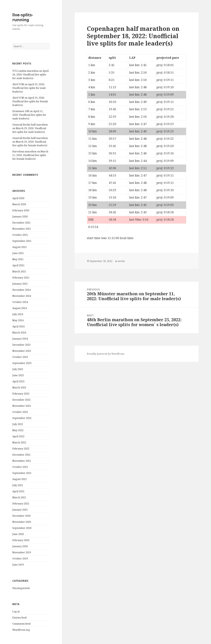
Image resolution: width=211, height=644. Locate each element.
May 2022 (18, 430)
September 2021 (22, 473)
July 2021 (18, 485)
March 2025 (19, 271)
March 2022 (19, 442)
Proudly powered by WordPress (106, 354)
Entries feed (19, 618)
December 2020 (21, 516)
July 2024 (18, 314)
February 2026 (21, 210)
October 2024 (20, 302)
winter (121, 261)
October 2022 (20, 412)
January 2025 (20, 284)
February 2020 (21, 540)
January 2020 (20, 546)
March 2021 (19, 497)
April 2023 (18, 381)
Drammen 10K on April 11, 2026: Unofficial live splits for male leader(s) (29, 115)
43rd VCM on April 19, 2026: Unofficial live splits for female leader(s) (30, 101)
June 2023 (18, 375)
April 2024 (18, 326)
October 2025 (20, 235)
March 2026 (19, 204)
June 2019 (18, 565)
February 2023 (21, 394)
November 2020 (22, 522)
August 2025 (20, 247)
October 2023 (20, 357)
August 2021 (20, 479)
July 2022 (18, 424)
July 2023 (18, 369)
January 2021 (20, 510)
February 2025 (21, 278)
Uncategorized (21, 588)
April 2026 (18, 198)
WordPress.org (21, 630)
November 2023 (22, 351)
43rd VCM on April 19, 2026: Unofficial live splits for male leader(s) (29, 88)
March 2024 (19, 333)
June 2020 (18, 534)
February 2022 (21, 449)
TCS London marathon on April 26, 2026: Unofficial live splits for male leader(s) (30, 75)
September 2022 (22, 418)
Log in (16, 611)
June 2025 (18, 253)
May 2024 (18, 320)
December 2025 (21, 223)
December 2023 (21, 345)
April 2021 (18, 491)
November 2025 (22, 229)
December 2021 (21, 455)
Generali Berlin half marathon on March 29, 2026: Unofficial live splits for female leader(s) (30, 142)
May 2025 (18, 259)
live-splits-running (23, 17)
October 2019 (20, 558)
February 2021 (21, 504)
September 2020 (22, 528)
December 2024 (21, 290)
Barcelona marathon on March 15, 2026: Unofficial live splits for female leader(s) (30, 155)
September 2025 (22, 241)
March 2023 (19, 387)
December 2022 (21, 400)
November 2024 (22, 296)
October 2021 (20, 467)
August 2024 (20, 308)
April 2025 (18, 265)
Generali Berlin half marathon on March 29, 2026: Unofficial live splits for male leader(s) (30, 128)
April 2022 (18, 436)
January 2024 (20, 339)
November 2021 (22, 461)
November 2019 (22, 552)
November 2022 (22, 406)
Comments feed (21, 624)
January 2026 (20, 216)
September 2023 (22, 363)
